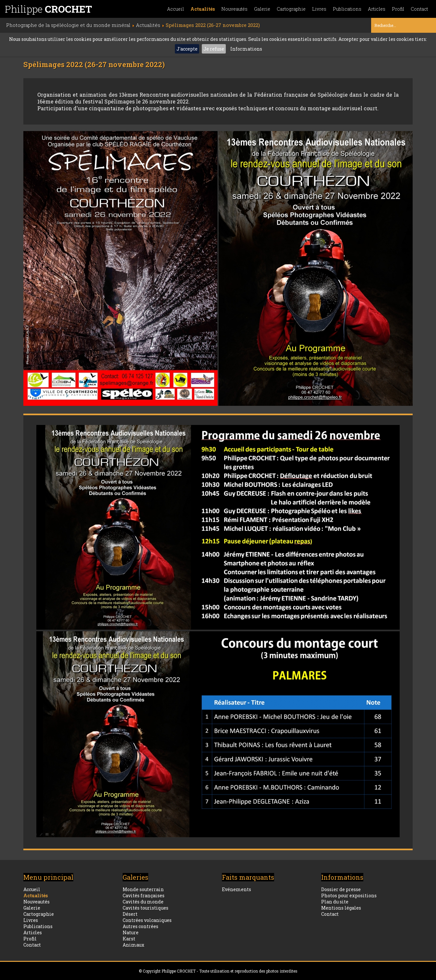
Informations (246, 49)
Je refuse (214, 49)
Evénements (236, 889)
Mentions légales (341, 908)
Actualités (203, 9)
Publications (347, 9)
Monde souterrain (143, 889)
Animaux (133, 945)
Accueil (176, 9)
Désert (130, 914)
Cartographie (291, 9)
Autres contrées (140, 926)
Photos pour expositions (349, 895)
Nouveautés (234, 9)
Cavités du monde (143, 902)
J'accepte (187, 49)
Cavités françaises (144, 895)
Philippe (48, 9)
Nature (131, 932)
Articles (377, 9)
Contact (419, 9)
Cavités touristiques (145, 908)
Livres (319, 9)
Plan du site (335, 902)
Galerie (262, 9)
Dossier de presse (341, 889)
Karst (129, 939)
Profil (398, 9)
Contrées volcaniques (147, 920)
